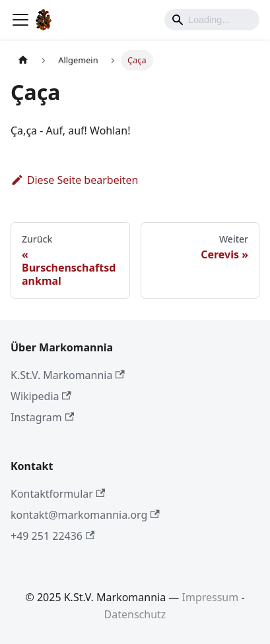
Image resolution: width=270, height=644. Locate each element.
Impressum (211, 597)
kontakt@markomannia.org (85, 515)
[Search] (212, 20)
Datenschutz (135, 614)
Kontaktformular (58, 494)
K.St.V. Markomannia (68, 375)
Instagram (42, 417)
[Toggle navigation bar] (20, 20)
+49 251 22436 (52, 536)
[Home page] (23, 60)
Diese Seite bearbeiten (75, 180)
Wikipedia (41, 396)
